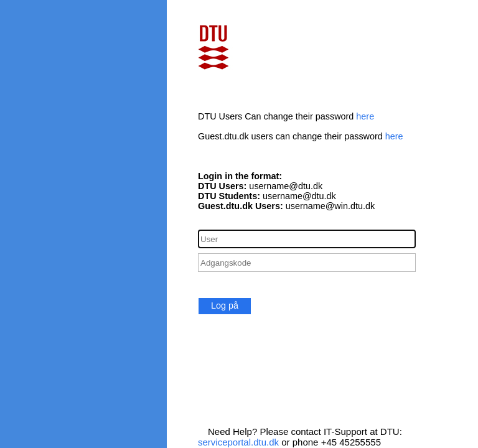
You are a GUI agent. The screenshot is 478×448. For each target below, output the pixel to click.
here (365, 116)
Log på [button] (225, 306)
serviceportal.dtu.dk (238, 442)
